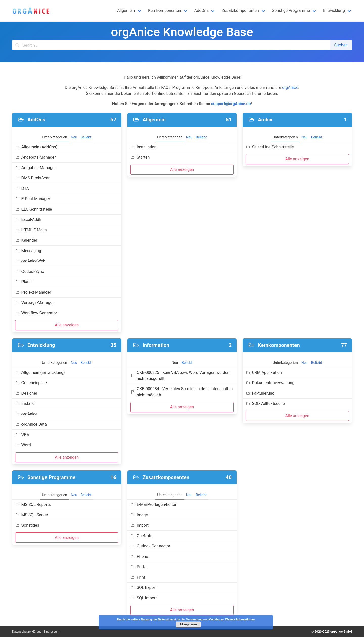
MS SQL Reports (33, 505)
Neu (74, 137)
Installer (26, 404)
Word (23, 445)
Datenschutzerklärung (27, 632)
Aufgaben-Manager (36, 168)
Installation (143, 147)
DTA (22, 188)
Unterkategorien (54, 137)
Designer (26, 393)
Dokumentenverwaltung (270, 383)
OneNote (141, 536)
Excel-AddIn (29, 220)
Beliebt (86, 137)
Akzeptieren (188, 624)
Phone (139, 556)
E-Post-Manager (33, 199)
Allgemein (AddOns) (36, 147)
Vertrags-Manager (34, 303)
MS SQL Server (32, 515)
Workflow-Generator (36, 313)
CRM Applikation (264, 372)
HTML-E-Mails (31, 230)
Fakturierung (260, 393)
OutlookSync (30, 271)
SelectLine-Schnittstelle (270, 147)
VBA (22, 435)
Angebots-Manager (35, 157)
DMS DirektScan (33, 178)
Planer (24, 282)
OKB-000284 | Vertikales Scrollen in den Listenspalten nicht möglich (181, 392)
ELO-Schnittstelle (33, 209)
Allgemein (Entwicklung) (40, 372)
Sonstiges (27, 525)
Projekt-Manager (33, 292)
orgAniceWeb (30, 261)
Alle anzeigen (67, 325)
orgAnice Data (31, 424)
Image (139, 515)
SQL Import (144, 598)
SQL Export (144, 588)
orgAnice (290, 87)
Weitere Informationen (240, 619)
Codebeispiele (31, 383)
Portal (139, 567)
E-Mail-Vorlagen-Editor (153, 505)
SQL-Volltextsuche (265, 404)
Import (140, 525)
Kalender (26, 240)
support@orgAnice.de (231, 104)
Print (138, 577)
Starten (140, 157)
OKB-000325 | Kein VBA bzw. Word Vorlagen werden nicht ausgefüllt (180, 375)
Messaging (28, 251)
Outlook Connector (150, 546)
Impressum (52, 632)
